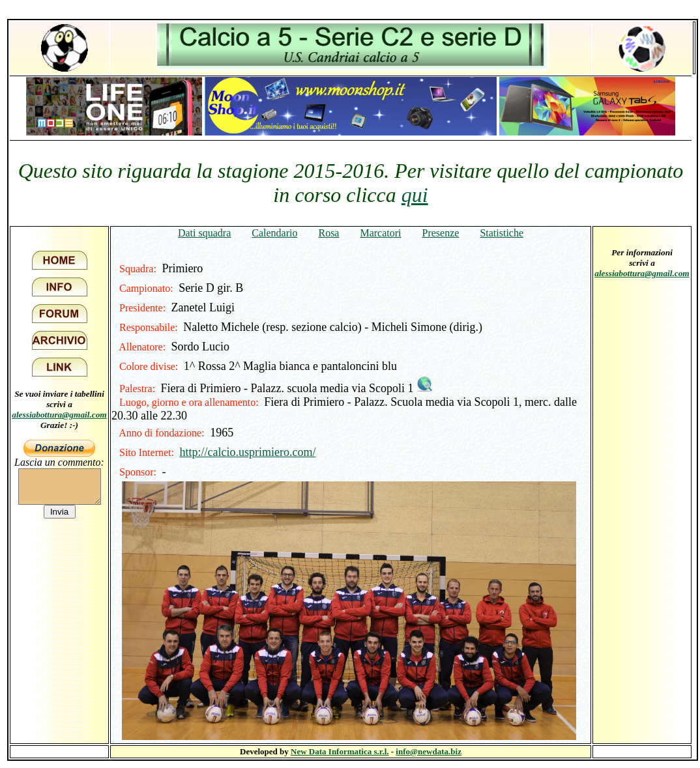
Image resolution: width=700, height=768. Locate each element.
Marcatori (380, 233)
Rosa (328, 233)
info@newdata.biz (429, 751)
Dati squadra (204, 233)
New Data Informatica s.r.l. (340, 751)
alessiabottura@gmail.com (59, 415)
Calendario (274, 233)
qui (415, 195)
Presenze (441, 233)
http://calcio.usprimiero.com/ (247, 452)
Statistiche (502, 233)
